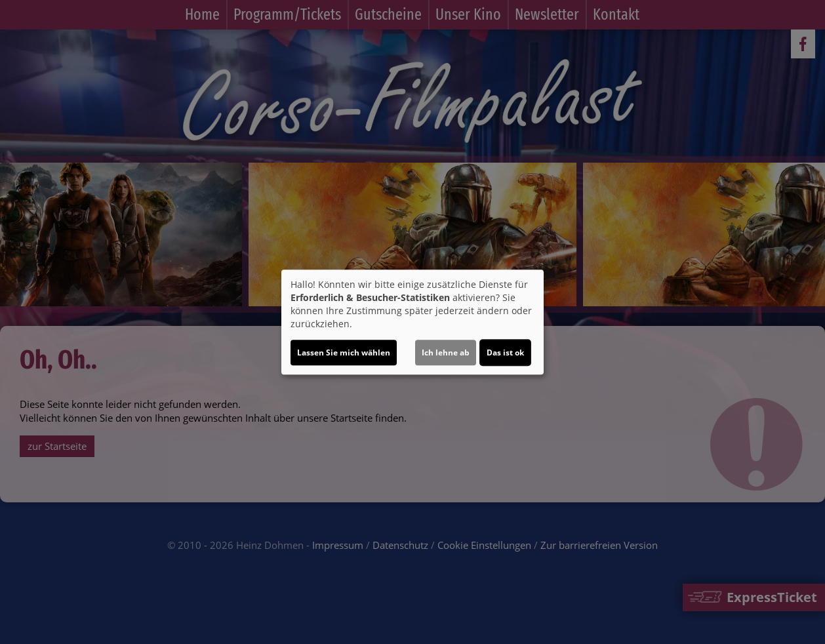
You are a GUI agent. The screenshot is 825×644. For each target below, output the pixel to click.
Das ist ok (505, 352)
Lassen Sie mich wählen (344, 352)
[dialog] (412, 322)
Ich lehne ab (446, 352)
